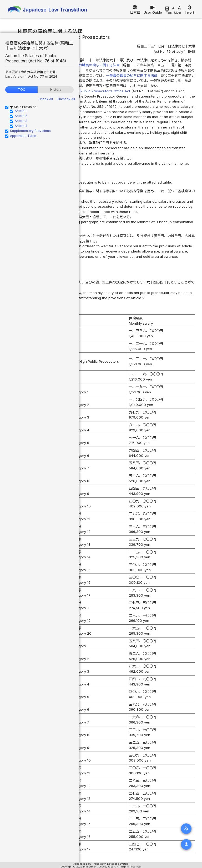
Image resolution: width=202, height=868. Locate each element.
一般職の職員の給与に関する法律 (132, 76)
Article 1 (21, 111)
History (56, 90)
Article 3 (21, 121)
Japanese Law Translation (47, 10)
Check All (46, 99)
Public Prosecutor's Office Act (105, 91)
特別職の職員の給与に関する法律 (94, 65)
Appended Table (23, 136)
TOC (22, 90)
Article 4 (21, 126)
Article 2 (21, 116)
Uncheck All (66, 99)
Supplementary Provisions (30, 131)
